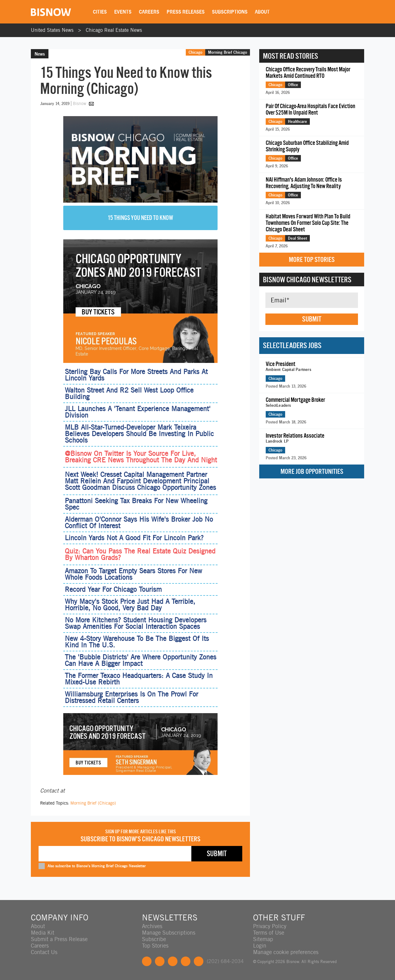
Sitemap (263, 939)
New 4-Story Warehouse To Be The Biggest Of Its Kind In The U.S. (137, 642)
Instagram (186, 961)
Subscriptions (230, 12)
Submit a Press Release (59, 939)
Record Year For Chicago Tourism (113, 589)
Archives (152, 926)
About (262, 12)
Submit (312, 319)
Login (260, 946)
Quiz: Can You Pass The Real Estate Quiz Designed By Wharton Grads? (140, 554)
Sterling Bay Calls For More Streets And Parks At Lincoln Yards (136, 375)
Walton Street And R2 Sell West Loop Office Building (129, 393)
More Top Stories (312, 260)
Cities (100, 12)
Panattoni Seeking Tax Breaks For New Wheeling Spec (136, 504)
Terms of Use (269, 933)
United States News (52, 30)
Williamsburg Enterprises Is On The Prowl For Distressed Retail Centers (131, 697)
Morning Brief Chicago (228, 52)
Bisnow (79, 103)
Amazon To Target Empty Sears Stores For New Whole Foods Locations (133, 574)
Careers (149, 12)
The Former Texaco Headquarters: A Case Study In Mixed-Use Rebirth (139, 679)
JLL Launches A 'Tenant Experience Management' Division (138, 412)
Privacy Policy (270, 926)
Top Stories (155, 946)
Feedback (199, 961)
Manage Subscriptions (169, 933)
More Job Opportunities (312, 471)
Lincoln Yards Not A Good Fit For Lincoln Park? (134, 538)
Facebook (147, 961)
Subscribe (154, 939)
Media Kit (43, 933)
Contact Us (44, 952)
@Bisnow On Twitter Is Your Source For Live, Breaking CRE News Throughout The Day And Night (141, 457)
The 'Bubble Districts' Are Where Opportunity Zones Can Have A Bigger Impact (141, 660)
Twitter (160, 961)
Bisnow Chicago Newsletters (307, 280)
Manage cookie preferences (286, 952)
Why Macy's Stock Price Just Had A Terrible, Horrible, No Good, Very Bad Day (130, 605)
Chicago (195, 52)
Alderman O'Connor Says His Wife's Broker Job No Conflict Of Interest (139, 522)
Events (123, 12)
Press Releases (186, 12)
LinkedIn (173, 961)
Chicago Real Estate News (114, 30)
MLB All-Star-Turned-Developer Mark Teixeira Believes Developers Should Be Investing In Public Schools (139, 434)
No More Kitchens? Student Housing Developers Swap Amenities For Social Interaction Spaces (136, 623)
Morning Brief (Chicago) (93, 803)
